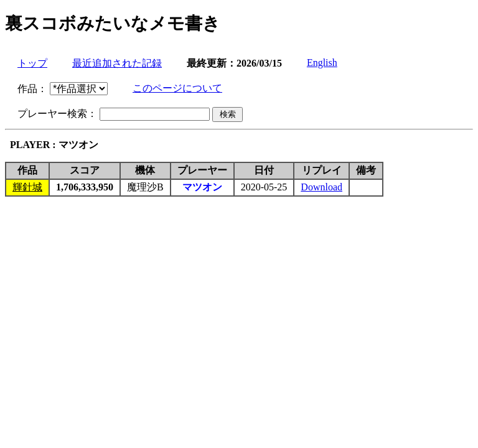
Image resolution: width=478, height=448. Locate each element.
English (322, 63)
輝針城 (27, 187)
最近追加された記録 (117, 63)
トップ (32, 63)
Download (321, 187)
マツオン (202, 187)
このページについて (177, 88)
